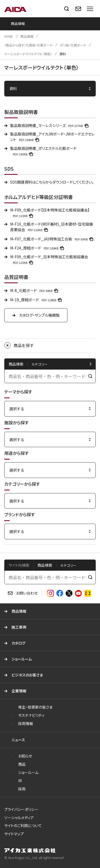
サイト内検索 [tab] (19, 565)
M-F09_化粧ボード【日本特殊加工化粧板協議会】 (50, 213)
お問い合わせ (27, 593)
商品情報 (27, 36)
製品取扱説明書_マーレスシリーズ (50, 125)
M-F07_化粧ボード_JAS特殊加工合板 (53, 239)
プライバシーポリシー (21, 809)
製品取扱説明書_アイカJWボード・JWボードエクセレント (52, 137)
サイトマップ (14, 834)
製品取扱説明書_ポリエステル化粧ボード (43, 151)
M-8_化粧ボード (35, 290)
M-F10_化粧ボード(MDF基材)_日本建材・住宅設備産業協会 (51, 227)
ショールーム (22, 659)
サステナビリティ (31, 715)
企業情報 (19, 691)
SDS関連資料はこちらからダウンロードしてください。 (52, 182)
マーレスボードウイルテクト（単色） (28, 54)
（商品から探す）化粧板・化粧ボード (28, 45)
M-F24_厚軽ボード (38, 248)
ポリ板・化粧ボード (73, 45)
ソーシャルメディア (19, 818)
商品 (22, 764)
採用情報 (26, 723)
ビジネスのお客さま (27, 675)
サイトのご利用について (23, 825)
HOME (9, 36)
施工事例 (19, 627)
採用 (22, 789)
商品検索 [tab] (45, 565)
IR (20, 781)
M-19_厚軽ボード (37, 300)
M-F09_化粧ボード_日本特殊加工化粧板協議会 (49, 259)
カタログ (18, 643)
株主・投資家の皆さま (35, 707)
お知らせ (25, 756)
